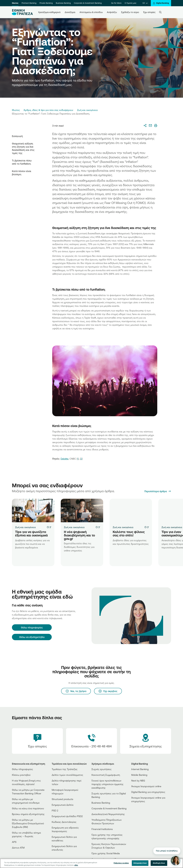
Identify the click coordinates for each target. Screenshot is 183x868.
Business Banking (63, 3)
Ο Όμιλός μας (130, 3)
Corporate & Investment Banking (88, 3)
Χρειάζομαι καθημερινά (49, 12)
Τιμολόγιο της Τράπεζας (65, 769)
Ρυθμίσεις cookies (121, 863)
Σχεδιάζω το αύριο (130, 12)
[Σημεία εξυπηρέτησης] (146, 741)
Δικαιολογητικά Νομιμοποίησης (108, 814)
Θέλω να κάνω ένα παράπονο (28, 808)
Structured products (62, 799)
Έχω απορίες (149, 12)
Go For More (116, 3)
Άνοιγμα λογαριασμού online (146, 786)
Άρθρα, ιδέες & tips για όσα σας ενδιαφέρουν (48, 110)
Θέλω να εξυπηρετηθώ (32, 637)
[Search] (160, 12)
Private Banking (46, 3)
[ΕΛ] (145, 3)
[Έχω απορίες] (37, 741)
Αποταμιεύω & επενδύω (91, 12)
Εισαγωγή (17, 136)
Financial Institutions (102, 829)
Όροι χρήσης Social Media (106, 853)
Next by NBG (138, 781)
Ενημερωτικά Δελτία (63, 805)
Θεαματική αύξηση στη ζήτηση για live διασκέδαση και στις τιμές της (23, 148)
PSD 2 (55, 810)
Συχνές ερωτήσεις (102, 769)
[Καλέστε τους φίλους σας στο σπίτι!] (131, 510)
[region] (92, 863)
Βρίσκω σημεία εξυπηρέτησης (28, 814)
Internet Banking (140, 769)
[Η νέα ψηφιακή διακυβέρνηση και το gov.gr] (82, 510)
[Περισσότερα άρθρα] (158, 491)
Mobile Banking (139, 775)
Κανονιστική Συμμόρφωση (106, 775)
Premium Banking (29, 3)
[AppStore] (141, 808)
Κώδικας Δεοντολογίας (64, 822)
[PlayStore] (141, 811)
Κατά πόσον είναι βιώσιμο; (22, 173)
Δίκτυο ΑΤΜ (18, 848)
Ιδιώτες (15, 3)
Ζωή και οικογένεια (87, 110)
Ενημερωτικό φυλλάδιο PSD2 (67, 816)
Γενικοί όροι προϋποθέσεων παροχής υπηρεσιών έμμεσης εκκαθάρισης (107, 784)
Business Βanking (101, 803)
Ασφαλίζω (112, 12)
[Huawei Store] (141, 813)
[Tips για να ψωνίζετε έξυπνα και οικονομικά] (33, 510)
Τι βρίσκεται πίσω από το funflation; (22, 162)
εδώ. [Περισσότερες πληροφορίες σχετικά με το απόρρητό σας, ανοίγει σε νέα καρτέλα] (76, 865)
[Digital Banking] (161, 3)
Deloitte (64, 459)
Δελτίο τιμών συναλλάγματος (67, 775)
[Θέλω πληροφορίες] (32, 627)
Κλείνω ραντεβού (21, 775)
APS (14, 842)
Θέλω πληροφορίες (22, 769)
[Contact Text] (92, 741)
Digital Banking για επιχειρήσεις (148, 792)
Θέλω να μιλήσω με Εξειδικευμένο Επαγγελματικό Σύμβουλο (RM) (28, 823)
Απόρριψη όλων (140, 863)
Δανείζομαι (70, 12)
